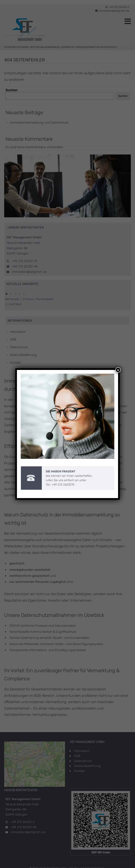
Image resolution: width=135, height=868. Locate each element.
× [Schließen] (118, 366)
